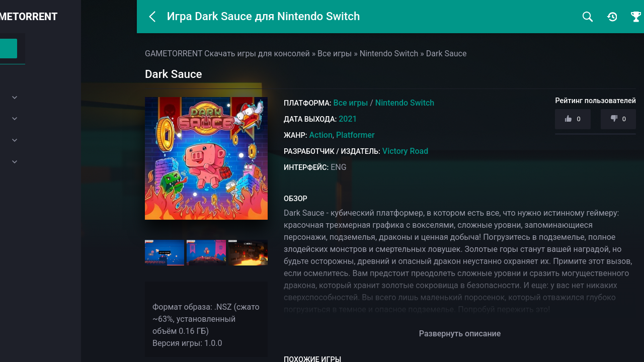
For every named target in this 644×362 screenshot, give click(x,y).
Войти (67, 49)
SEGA (30, 161)
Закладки (37, 207)
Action (320, 135)
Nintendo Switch (405, 103)
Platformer (355, 135)
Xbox (29, 118)
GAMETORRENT (77, 17)
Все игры (351, 103)
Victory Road (405, 151)
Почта (31, 231)
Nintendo (35, 140)
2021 (348, 119)
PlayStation (39, 97)
